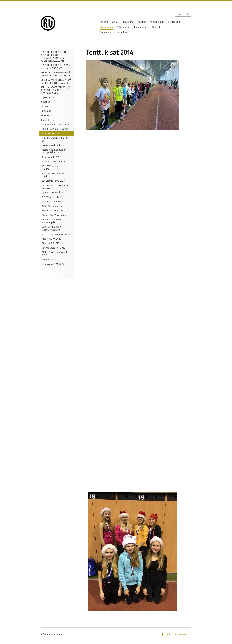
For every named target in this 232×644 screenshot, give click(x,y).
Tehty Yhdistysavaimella (182, 634)
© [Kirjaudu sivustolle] (42, 634)
